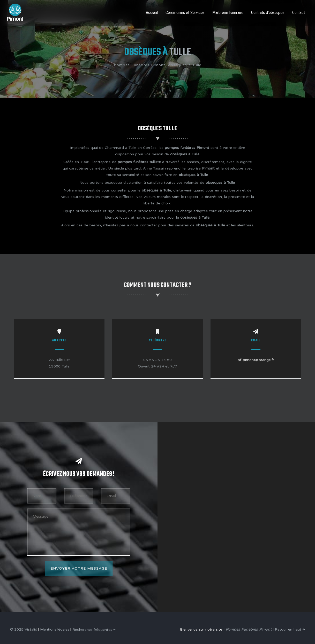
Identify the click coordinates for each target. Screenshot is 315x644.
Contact (299, 13)
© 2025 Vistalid (24, 629)
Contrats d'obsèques (268, 13)
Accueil (152, 13)
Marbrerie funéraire (228, 13)
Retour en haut (290, 629)
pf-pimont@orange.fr (256, 360)
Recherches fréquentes (94, 630)
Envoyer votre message (79, 568)
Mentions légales (55, 629)
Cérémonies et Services (185, 13)
